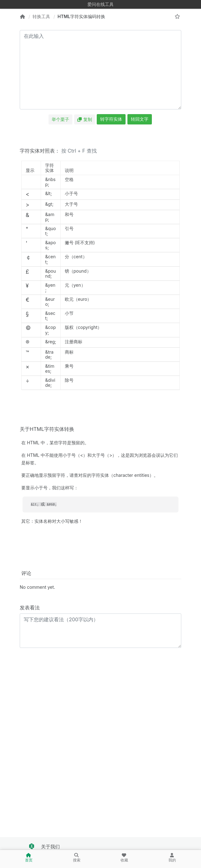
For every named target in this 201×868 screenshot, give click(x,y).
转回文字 (140, 119)
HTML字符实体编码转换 (82, 16)
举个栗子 (60, 119)
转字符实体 (111, 119)
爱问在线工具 (100, 4)
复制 (85, 119)
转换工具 (41, 16)
